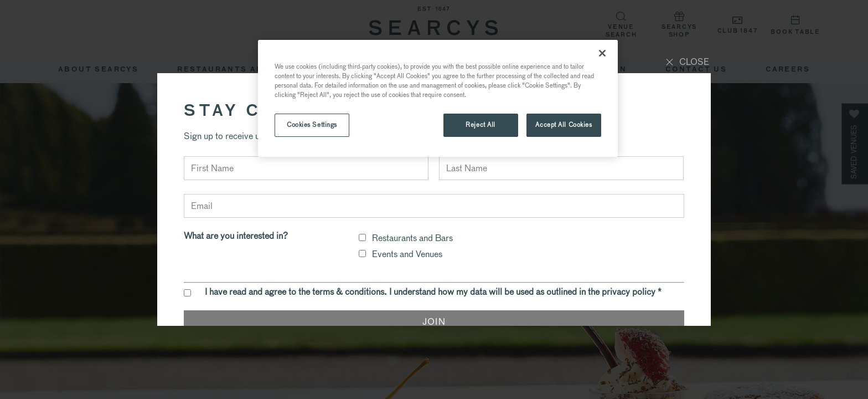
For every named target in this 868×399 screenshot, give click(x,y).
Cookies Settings (312, 125)
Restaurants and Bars (412, 238)
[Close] (602, 53)
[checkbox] (362, 237)
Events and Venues (407, 254)
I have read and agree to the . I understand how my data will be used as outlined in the (433, 292)
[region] (438, 98)
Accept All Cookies (564, 125)
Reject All (480, 125)
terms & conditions (348, 292)
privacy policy (629, 292)
